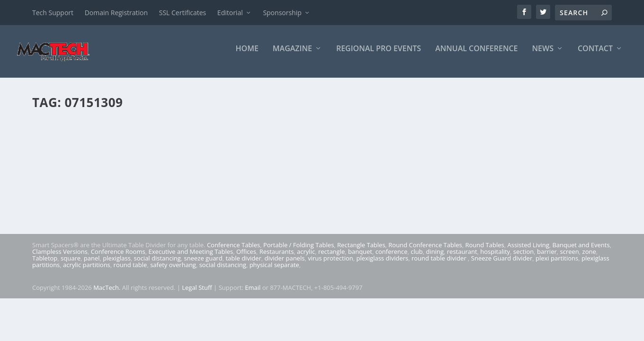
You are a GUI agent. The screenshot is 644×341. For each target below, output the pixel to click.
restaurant (462, 258)
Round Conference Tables (425, 251)
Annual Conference (476, 55)
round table (130, 271)
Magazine (292, 55)
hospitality (495, 258)
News (543, 55)
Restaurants (277, 258)
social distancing (157, 265)
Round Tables (484, 251)
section (523, 258)
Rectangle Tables (361, 251)
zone (589, 258)
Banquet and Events (581, 251)
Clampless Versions (60, 258)
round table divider (440, 265)
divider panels (285, 265)
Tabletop (45, 265)
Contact (595, 55)
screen (570, 258)
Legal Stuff (197, 294)
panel (92, 265)
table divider (243, 265)
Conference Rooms (118, 258)
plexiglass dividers (382, 265)
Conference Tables (233, 251)
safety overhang (173, 271)
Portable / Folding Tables (299, 251)
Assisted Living (528, 251)
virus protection (331, 265)
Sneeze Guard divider (502, 265)
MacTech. (107, 294)
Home (247, 55)
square (71, 265)
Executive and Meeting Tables (191, 258)
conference (392, 258)
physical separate (274, 271)
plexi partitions (557, 265)
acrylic (306, 258)
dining (435, 258)
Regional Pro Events (379, 55)
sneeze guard (203, 265)
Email (253, 294)
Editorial (230, 13)
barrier (547, 258)
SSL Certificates (183, 13)
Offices (246, 258)
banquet (360, 258)
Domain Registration (116, 13)
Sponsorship (282, 13)
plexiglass (117, 265)
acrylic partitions (87, 271)
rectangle (331, 258)
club (416, 258)
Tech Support (53, 13)
